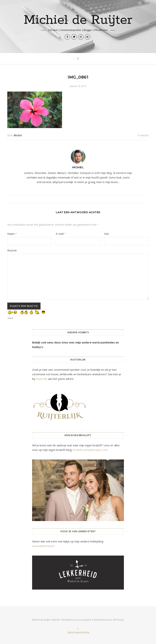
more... (11, 317)
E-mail (61, 234)
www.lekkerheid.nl (43, 546)
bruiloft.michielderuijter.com (90, 450)
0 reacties (143, 135)
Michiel (18, 135)
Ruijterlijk (42, 379)
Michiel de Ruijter (78, 20)
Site (107, 234)
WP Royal (118, 620)
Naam (12, 234)
